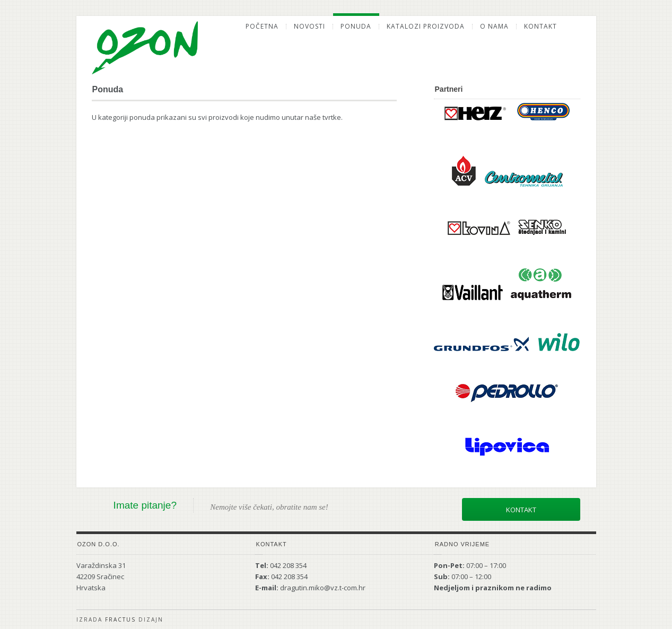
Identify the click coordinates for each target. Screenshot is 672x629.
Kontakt (540, 27)
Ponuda (356, 27)
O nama (494, 27)
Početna (262, 27)
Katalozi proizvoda (426, 27)
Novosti (309, 27)
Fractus (120, 619)
